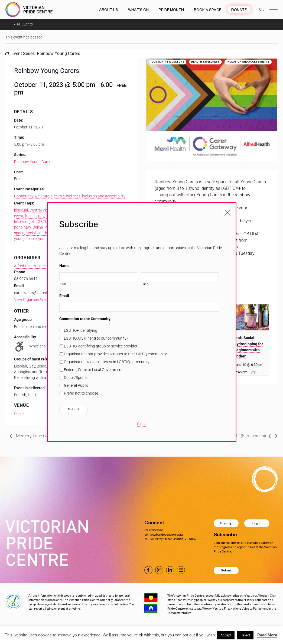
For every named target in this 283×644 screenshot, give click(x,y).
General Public (76, 385)
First (63, 284)
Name (64, 266)
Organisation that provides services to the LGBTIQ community (115, 354)
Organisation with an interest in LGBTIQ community (107, 362)
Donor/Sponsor (77, 378)
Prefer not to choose (81, 393)
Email (64, 296)
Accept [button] (226, 635)
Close (142, 424)
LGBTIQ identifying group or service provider (101, 346)
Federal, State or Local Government (93, 370)
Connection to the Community (85, 319)
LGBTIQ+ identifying (81, 330)
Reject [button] (245, 635)
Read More (267, 635)
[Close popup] (227, 211)
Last (145, 284)
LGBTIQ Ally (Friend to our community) (96, 338)
